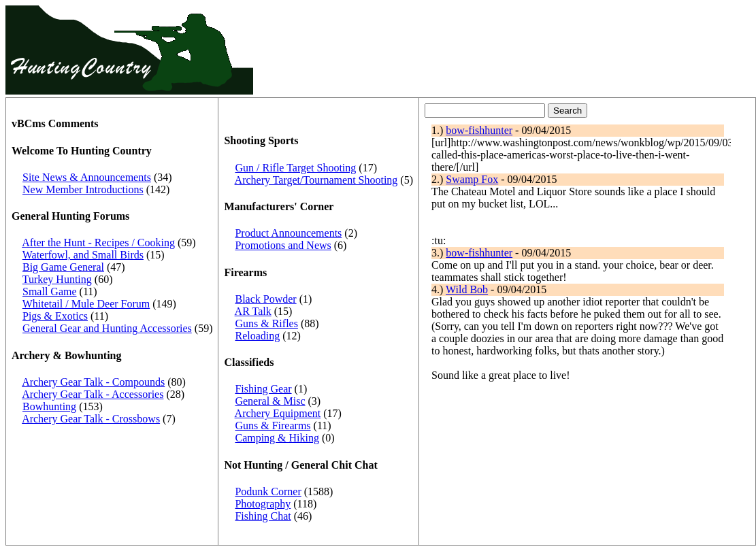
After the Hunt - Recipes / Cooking (98, 243)
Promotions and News (283, 245)
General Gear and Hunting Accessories (107, 328)
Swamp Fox (472, 179)
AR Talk (253, 311)
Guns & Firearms (273, 425)
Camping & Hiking (277, 438)
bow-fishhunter (479, 130)
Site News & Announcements (87, 177)
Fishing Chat (263, 516)
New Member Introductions (83, 189)
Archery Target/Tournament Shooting (316, 180)
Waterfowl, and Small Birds (83, 255)
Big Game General (63, 267)
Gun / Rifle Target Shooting (295, 168)
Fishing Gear (263, 389)
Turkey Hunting (57, 279)
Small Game (50, 291)
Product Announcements (288, 233)
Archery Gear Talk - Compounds (93, 382)
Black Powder (265, 299)
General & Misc (270, 401)
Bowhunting (49, 406)
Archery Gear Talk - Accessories (93, 394)
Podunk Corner (268, 491)
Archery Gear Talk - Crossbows (91, 419)
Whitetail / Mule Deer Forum (86, 304)
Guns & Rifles (266, 323)
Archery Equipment (278, 413)
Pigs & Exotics (55, 316)
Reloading (257, 336)
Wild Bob (467, 289)
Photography (263, 504)
